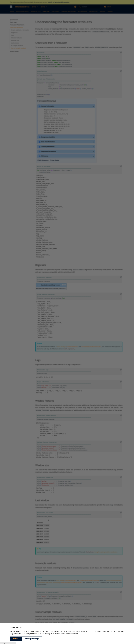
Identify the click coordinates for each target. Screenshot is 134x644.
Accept (16, 639)
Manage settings (32, 639)
